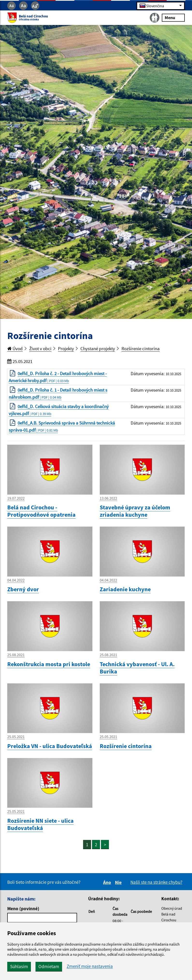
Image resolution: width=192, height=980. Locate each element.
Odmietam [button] (49, 966)
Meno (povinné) (23, 909)
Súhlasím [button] (19, 966)
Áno (108, 882)
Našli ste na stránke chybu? (156, 882)
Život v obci (40, 348)
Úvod (15, 348)
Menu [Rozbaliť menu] (173, 18)
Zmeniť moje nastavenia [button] (90, 966)
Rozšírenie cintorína (141, 348)
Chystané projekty (98, 348)
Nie (119, 882)
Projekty (66, 348)
